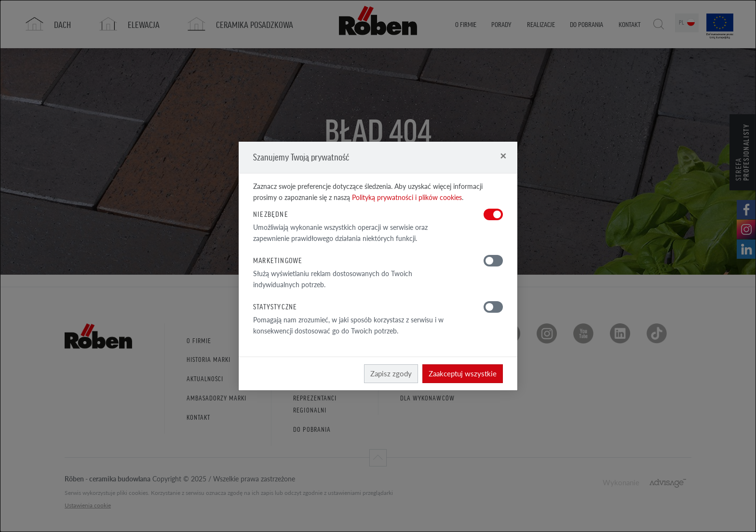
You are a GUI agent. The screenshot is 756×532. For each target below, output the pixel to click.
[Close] (503, 155)
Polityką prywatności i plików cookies (407, 197)
